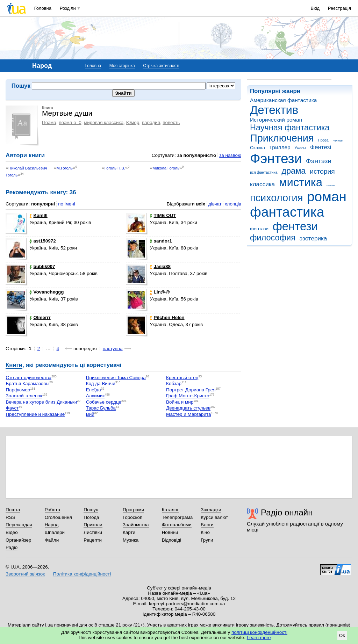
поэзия (331, 185)
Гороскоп (133, 517)
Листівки (93, 532)
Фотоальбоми (177, 525)
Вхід (315, 8)
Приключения (282, 138)
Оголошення (58, 517)
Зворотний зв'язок (25, 574)
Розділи (68, 8)
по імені (67, 204)
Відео (12, 532)
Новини (170, 532)
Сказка (257, 148)
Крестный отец (182, 378)
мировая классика (104, 122)
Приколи (93, 525)
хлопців (233, 204)
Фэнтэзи (319, 161)
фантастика (287, 212)
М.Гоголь (65, 168)
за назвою (230, 155)
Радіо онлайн (287, 512)
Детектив (274, 110)
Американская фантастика (283, 100)
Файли (52, 540)
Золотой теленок (24, 396)
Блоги (207, 525)
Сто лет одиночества (28, 378)
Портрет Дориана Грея (191, 390)
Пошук (91, 510)
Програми (133, 510)
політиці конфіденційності (259, 632)
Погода (91, 517)
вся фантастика (264, 172)
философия (273, 238)
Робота (52, 510)
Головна (43, 8)
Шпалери (55, 532)
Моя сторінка (122, 66)
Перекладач (19, 525)
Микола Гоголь (166, 168)
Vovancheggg (46, 292)
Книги (14, 365)
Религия (338, 141)
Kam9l (38, 215)
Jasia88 (160, 266)
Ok (342, 635)
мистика (301, 182)
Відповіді (172, 540)
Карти (129, 532)
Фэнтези (276, 158)
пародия (151, 122)
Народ (52, 525)
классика (262, 184)
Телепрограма (177, 517)
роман (327, 197)
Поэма (49, 122)
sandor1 (161, 241)
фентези (295, 226)
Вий (90, 414)
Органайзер (18, 540)
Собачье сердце (104, 402)
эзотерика (313, 238)
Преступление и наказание (35, 414)
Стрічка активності (161, 66)
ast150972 (42, 241)
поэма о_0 (70, 122)
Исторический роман (276, 120)
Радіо (12, 547)
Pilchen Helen (167, 317)
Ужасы (300, 148)
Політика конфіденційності (82, 574)
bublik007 (42, 266)
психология (276, 198)
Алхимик (95, 396)
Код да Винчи (101, 384)
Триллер (280, 147)
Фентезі (321, 147)
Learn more (259, 638)
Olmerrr (40, 317)
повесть (171, 122)
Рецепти (93, 540)
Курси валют (214, 517)
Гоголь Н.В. (115, 168)
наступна (113, 349)
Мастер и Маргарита (188, 414)
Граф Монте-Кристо (188, 396)
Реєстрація (339, 8)
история (322, 171)
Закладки (211, 510)
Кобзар (174, 384)
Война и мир (180, 402)
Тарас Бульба (101, 408)
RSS (10, 517)
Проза (323, 140)
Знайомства (136, 525)
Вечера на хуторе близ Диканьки (41, 402)
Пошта (13, 510)
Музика (131, 540)
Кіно (205, 532)
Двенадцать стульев (188, 408)
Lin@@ (160, 292)
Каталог (170, 510)
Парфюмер (18, 390)
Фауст (12, 408)
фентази (259, 229)
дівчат (215, 204)
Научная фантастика (290, 128)
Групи (207, 540)
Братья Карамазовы (27, 384)
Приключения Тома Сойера (116, 378)
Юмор (133, 122)
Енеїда (94, 390)
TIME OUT (163, 215)
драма (293, 171)
